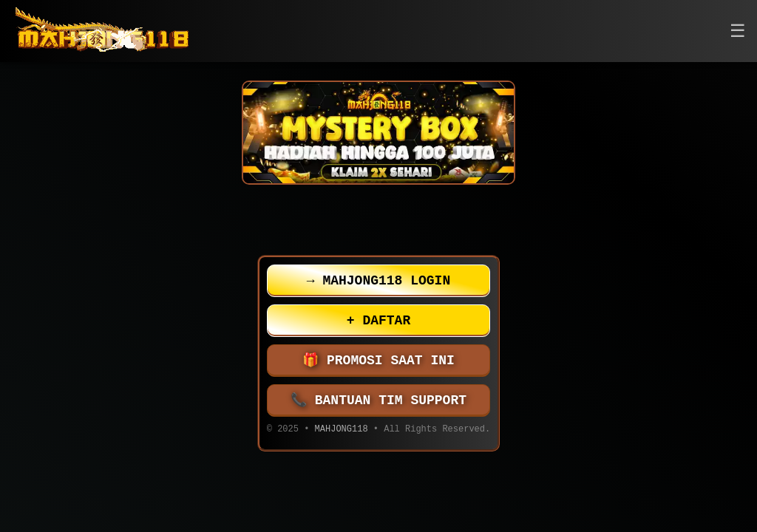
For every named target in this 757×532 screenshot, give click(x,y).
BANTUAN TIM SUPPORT (378, 400)
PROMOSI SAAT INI (378, 361)
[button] (738, 31)
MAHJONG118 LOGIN (378, 281)
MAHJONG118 (342, 430)
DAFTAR (378, 321)
